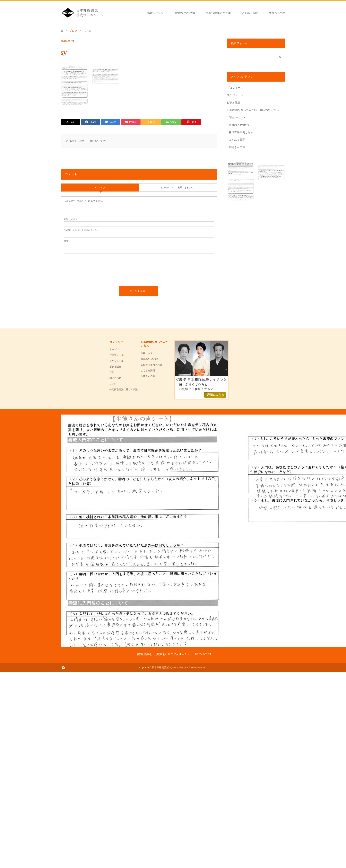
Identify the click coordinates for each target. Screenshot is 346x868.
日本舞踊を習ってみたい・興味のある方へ (253, 110)
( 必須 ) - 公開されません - (81, 230)
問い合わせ (115, 378)
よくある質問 (250, 13)
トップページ (117, 349)
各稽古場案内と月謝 (218, 13)
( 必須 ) (70, 219)
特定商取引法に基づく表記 (124, 389)
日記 (112, 372)
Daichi (81, 141)
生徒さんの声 (277, 13)
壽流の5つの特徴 (185, 13)
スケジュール (235, 95)
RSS (63, 667)
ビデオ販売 (234, 103)
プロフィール (235, 88)
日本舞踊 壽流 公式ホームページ (169, 667)
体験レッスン (155, 13)
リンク (113, 384)
